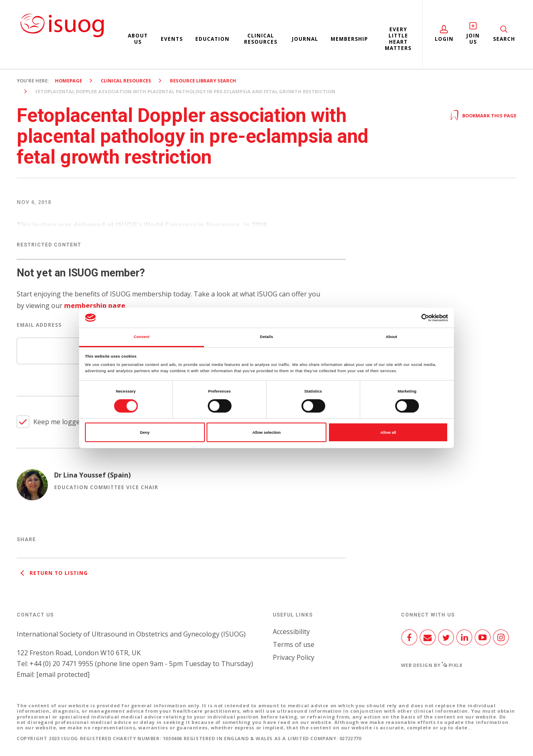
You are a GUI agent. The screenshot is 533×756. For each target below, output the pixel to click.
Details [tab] (266, 337)
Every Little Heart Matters (398, 39)
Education (212, 39)
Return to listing (52, 573)
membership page (95, 306)
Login (444, 39)
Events (172, 39)
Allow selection (266, 433)
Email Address (39, 325)
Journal (305, 39)
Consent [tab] (142, 337)
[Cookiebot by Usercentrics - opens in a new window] (412, 318)
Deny (145, 433)
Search (504, 39)
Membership (349, 39)
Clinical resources (261, 39)
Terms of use (294, 644)
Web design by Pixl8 (432, 665)
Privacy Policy (294, 657)
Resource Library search (203, 81)
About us (138, 39)
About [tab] (391, 337)
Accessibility (291, 632)
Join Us (473, 39)
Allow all (388, 433)
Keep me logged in (62, 422)
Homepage (68, 81)
